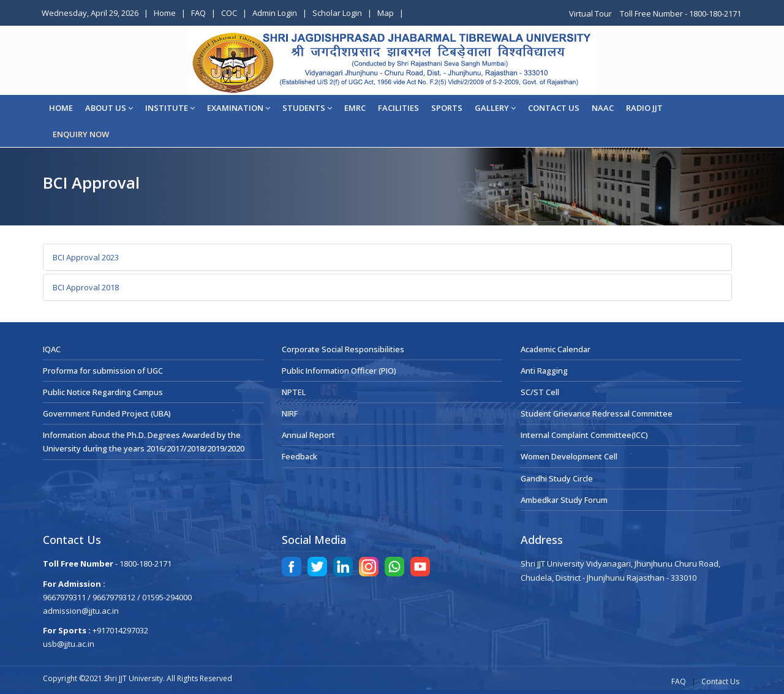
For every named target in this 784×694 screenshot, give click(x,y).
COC (229, 13)
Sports (447, 108)
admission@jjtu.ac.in (81, 611)
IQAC (52, 349)
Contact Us (720, 681)
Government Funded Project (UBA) (107, 413)
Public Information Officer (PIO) (339, 371)
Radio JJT (644, 108)
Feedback (300, 456)
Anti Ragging (544, 371)
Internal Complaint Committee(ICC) (584, 435)
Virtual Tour (591, 13)
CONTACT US (554, 108)
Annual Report (308, 435)
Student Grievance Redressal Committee (597, 413)
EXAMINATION (239, 108)
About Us (109, 108)
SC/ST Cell (540, 392)
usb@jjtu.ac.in (69, 644)
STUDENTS (307, 108)
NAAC (603, 108)
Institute (170, 108)
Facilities (398, 108)
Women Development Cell (569, 456)
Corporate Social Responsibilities (343, 349)
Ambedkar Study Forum (564, 500)
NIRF (290, 413)
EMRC (355, 108)
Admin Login (275, 13)
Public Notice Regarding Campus (103, 392)
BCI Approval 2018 (86, 287)
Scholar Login (337, 13)
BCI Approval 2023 (86, 257)
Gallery (495, 108)
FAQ (198, 13)
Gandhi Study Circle (557, 478)
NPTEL (294, 392)
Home (165, 13)
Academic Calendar (556, 349)
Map (386, 13)
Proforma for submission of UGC (103, 371)
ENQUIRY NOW (81, 134)
